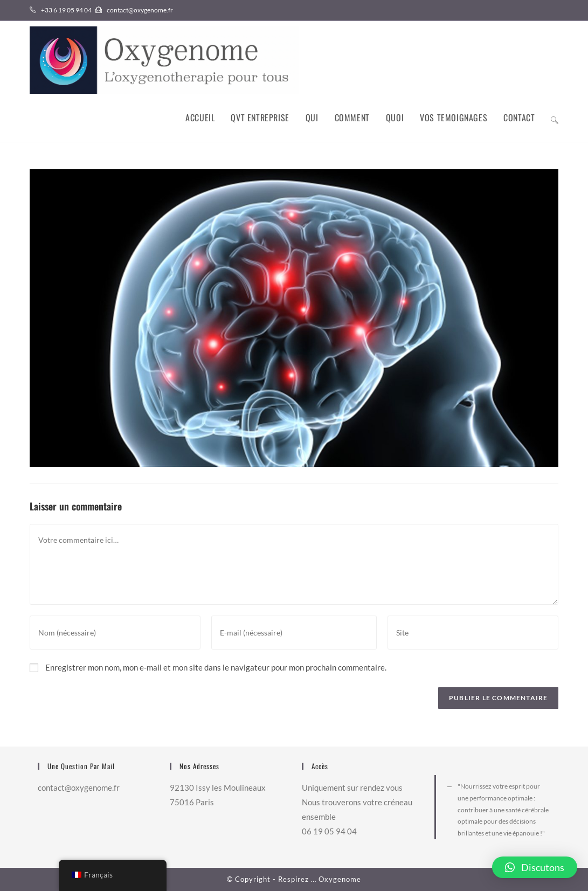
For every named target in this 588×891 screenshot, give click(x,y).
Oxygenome (340, 879)
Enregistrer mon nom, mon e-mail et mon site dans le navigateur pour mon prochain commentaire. (216, 667)
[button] (535, 867)
